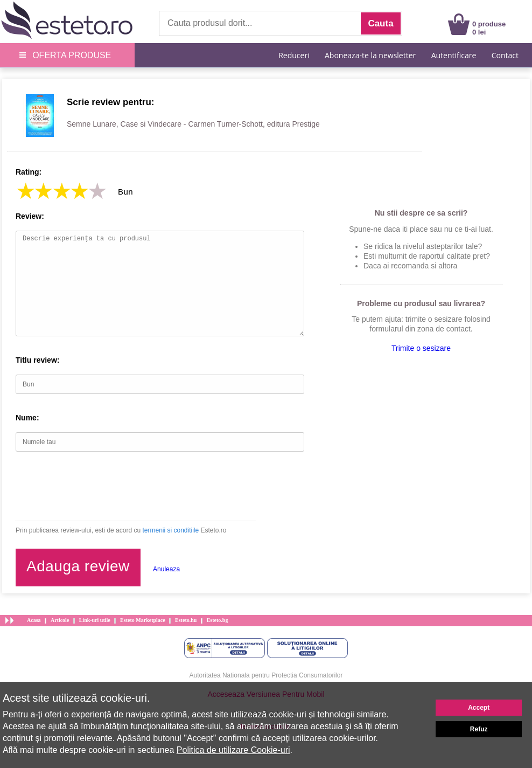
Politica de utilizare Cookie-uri (233, 750)
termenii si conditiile (170, 530)
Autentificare (454, 55)
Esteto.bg (218, 620)
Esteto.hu (186, 620)
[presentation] (97, 486)
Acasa (34, 620)
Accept (479, 708)
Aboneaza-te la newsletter (370, 55)
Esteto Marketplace (143, 620)
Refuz (479, 729)
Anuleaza (166, 569)
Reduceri (294, 55)
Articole (60, 620)
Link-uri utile (95, 620)
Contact (505, 55)
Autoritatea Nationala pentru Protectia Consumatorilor (266, 675)
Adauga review (78, 566)
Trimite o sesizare (421, 348)
